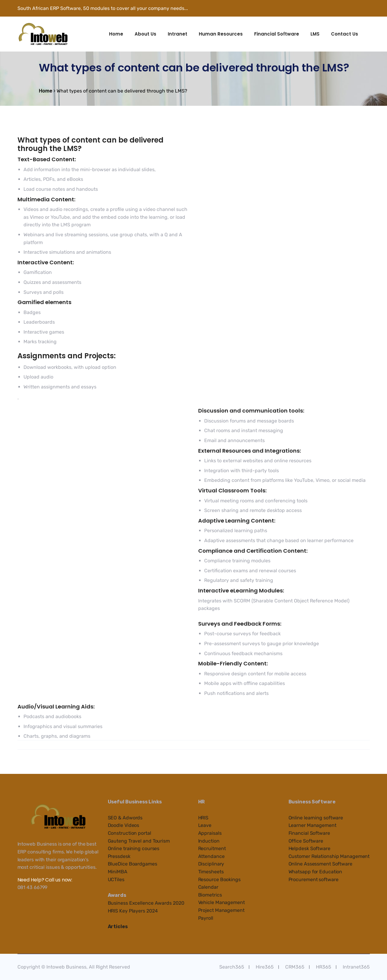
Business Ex (121, 903)
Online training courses (134, 848)
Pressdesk (119, 856)
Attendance (211, 856)
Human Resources (221, 34)
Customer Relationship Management (329, 856)
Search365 (232, 967)
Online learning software (316, 818)
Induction (209, 841)
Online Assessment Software (320, 864)
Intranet (178, 34)
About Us (145, 34)
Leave (205, 825)
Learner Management (312, 825)
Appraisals (210, 833)
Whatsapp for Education (315, 872)
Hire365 (265, 967)
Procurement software (314, 879)
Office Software (306, 841)
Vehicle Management (222, 902)
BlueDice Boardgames (133, 864)
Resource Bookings (219, 879)
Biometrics (210, 895)
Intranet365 (356, 967)
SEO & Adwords (125, 818)
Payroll (206, 918)
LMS (315, 34)
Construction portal (130, 833)
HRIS (203, 818)
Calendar (208, 887)
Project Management (221, 910)
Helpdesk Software (309, 848)
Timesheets (211, 872)
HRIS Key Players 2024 (133, 911)
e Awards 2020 (168, 903)
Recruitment (212, 848)
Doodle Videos (124, 825)
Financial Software (277, 34)
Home (116, 34)
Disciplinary (211, 864)
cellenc (143, 903)
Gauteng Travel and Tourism (139, 841)
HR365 (324, 967)
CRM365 (295, 967)
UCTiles (116, 879)
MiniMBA (118, 872)
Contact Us (345, 34)
